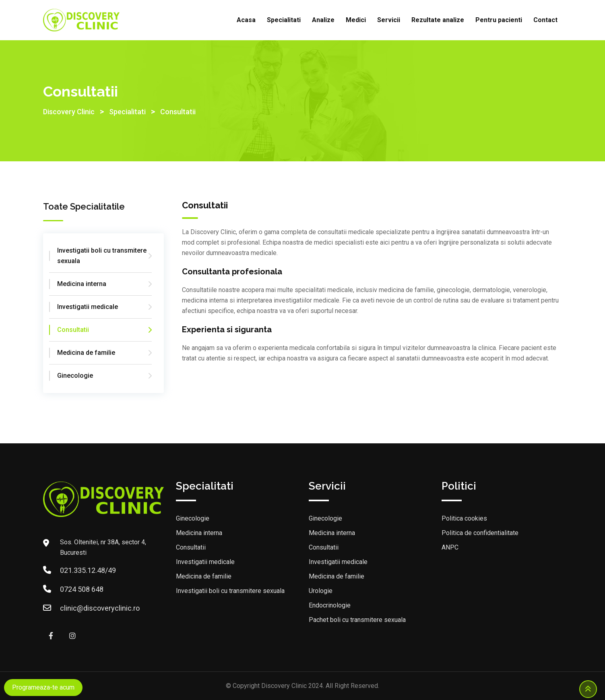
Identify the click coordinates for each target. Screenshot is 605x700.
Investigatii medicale (88, 307)
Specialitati (284, 20)
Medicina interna (82, 284)
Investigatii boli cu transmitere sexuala (102, 256)
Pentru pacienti (499, 20)
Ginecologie (75, 376)
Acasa (246, 20)
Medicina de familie (86, 353)
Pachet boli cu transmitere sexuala (357, 620)
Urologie (321, 591)
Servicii (389, 20)
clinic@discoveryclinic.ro (100, 608)
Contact (545, 20)
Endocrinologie (330, 605)
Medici (356, 20)
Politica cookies (464, 518)
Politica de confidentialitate (480, 533)
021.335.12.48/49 (88, 570)
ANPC (450, 547)
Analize (323, 20)
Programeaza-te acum (43, 687)
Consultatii (73, 330)
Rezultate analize (438, 20)
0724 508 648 (82, 589)
